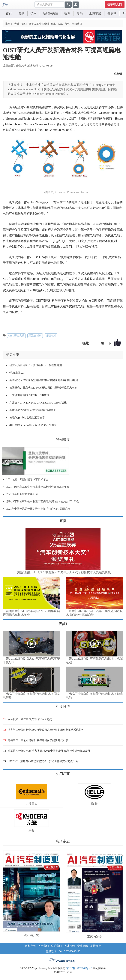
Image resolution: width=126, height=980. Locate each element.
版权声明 (30, 946)
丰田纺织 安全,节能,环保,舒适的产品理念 (33, 425)
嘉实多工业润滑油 (39, 24)
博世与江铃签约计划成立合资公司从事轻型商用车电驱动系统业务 (46, 730)
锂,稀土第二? (17, 373)
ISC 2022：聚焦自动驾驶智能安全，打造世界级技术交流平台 (43, 761)
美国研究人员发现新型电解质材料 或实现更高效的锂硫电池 (44, 380)
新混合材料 (35, 336)
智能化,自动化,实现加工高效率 (27, 418)
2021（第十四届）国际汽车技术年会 (27, 480)
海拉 (54, 24)
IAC (61, 24)
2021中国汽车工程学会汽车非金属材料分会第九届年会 (38, 487)
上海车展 (95, 13)
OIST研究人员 (16, 336)
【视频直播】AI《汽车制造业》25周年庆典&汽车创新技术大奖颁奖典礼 (63, 572)
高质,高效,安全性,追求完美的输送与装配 (33, 410)
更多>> (7, 519)
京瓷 (67, 24)
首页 (9, 13)
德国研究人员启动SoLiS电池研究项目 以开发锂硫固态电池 (43, 388)
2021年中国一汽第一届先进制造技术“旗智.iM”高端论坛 (38, 509)
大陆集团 (31, 803)
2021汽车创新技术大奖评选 (22, 494)
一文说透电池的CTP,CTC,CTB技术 (29, 395)
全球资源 (82, 946)
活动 (80, 13)
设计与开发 (31, 935)
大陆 (17, 24)
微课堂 (112, 13)
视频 (67, 13)
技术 (34, 13)
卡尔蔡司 (77, 24)
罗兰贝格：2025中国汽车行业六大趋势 (30, 719)
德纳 (24, 24)
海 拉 (94, 804)
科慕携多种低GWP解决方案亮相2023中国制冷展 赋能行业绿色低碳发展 (49, 751)
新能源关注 (50, 13)
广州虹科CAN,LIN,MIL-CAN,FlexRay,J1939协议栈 (38, 403)
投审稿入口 (115, 4)
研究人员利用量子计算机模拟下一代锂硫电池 (36, 365)
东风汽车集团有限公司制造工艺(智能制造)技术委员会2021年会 (43, 501)
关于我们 (43, 946)
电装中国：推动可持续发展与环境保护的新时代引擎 (38, 740)
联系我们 (56, 946)
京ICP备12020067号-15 (79, 968)
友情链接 (96, 946)
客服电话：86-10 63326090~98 (63, 951)
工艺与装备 (94, 937)
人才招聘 (70, 946)
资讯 (21, 13)
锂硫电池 (51, 336)
